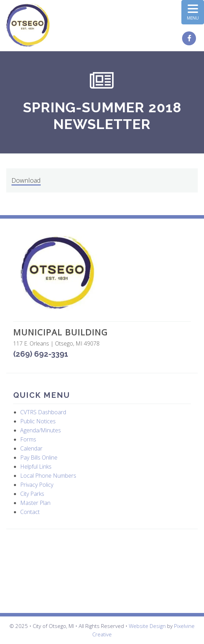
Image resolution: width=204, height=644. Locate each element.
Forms (28, 439)
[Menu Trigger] (193, 12)
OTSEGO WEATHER (102, 571)
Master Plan (35, 503)
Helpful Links (36, 467)
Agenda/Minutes (41, 430)
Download (26, 180)
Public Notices (38, 421)
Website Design (147, 626)
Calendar (31, 448)
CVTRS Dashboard (43, 412)
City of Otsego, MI (28, 25)
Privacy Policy (37, 485)
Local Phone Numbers (48, 476)
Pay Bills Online (39, 457)
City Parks (32, 494)
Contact (30, 512)
